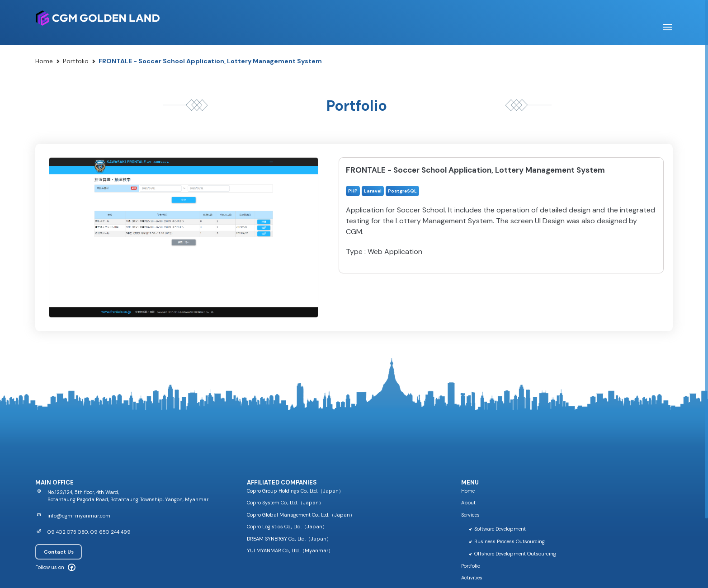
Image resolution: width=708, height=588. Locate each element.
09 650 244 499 (111, 532)
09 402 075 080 (68, 532)
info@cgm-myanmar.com (79, 516)
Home (44, 61)
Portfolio (76, 61)
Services (470, 515)
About (468, 503)
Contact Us (59, 552)
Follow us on (50, 567)
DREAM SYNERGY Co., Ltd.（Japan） (289, 539)
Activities (472, 578)
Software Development (497, 529)
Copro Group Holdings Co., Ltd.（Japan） (295, 491)
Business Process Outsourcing (506, 541)
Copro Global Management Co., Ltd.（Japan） (301, 515)
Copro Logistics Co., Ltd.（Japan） (287, 527)
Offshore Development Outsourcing (512, 554)
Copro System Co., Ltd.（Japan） (285, 503)
